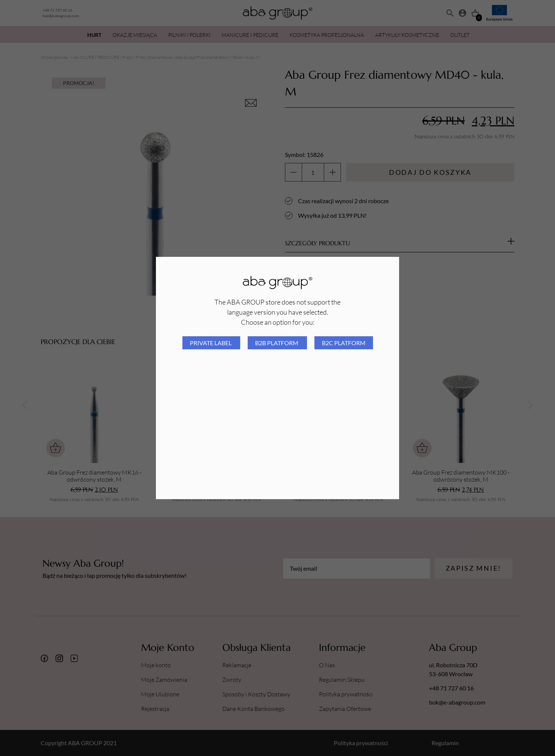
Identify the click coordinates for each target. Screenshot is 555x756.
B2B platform (277, 343)
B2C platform (344, 343)
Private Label (211, 343)
